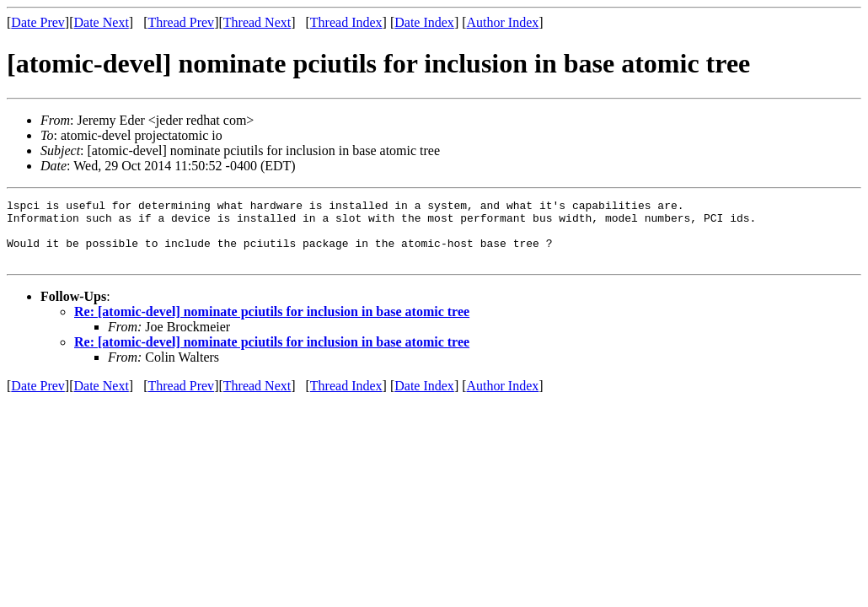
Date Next (102, 22)
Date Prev (38, 22)
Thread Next (257, 22)
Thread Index (346, 22)
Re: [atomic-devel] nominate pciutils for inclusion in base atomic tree (272, 324)
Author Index (503, 22)
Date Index (424, 22)
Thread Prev (181, 22)
